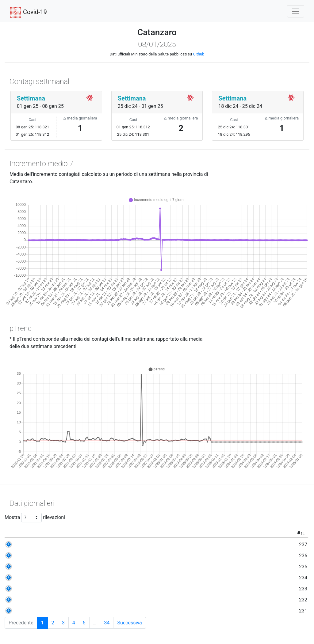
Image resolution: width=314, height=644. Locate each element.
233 (35, 589)
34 (107, 623)
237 (35, 545)
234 (35, 578)
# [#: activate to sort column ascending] (31, 533)
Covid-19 (28, 13)
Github (199, 54)
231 (35, 611)
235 (35, 567)
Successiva (129, 623)
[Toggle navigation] (296, 11)
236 (35, 556)
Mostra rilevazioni (35, 518)
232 (35, 600)
